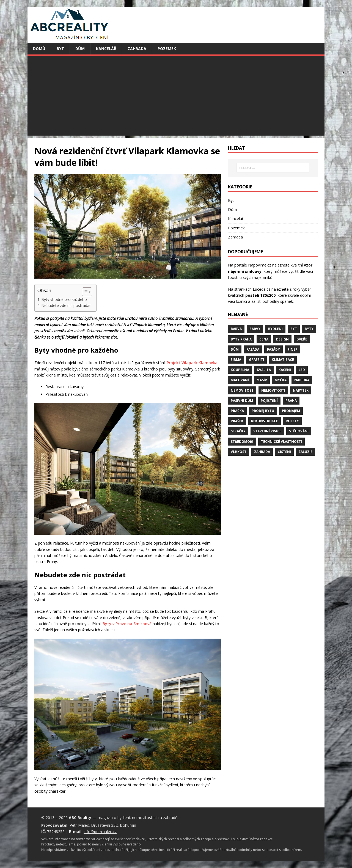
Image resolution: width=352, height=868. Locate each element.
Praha (291, 401)
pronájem (291, 411)
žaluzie (306, 452)
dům (235, 349)
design (282, 339)
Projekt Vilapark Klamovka (192, 363)
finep (293, 349)
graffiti (256, 360)
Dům (80, 49)
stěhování (299, 431)
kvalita (264, 370)
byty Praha (241, 339)
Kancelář (106, 49)
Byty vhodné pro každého (64, 299)
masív (262, 380)
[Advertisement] (176, 97)
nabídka (302, 380)
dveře (302, 339)
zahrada (262, 452)
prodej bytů (263, 411)
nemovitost (242, 390)
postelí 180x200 (260, 295)
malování (240, 380)
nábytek (301, 390)
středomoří (242, 442)
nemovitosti (273, 390)
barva (236, 329)
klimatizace (283, 360)
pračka (237, 411)
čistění (284, 452)
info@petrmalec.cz (100, 832)
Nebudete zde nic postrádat (66, 305)
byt (294, 329)
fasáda (253, 349)
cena (264, 339)
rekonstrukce (265, 421)
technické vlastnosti (281, 442)
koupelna (240, 370)
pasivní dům (242, 401)
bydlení (275, 329)
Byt (60, 49)
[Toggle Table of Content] (84, 292)
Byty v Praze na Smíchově (127, 624)
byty (309, 329)
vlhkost (239, 452)
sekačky (238, 431)
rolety (292, 421)
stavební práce (267, 431)
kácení (285, 370)
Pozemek (167, 49)
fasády (273, 349)
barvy (255, 329)
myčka (281, 380)
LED (302, 370)
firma (236, 360)
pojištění (269, 401)
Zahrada (137, 49)
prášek (237, 421)
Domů (39, 49)
